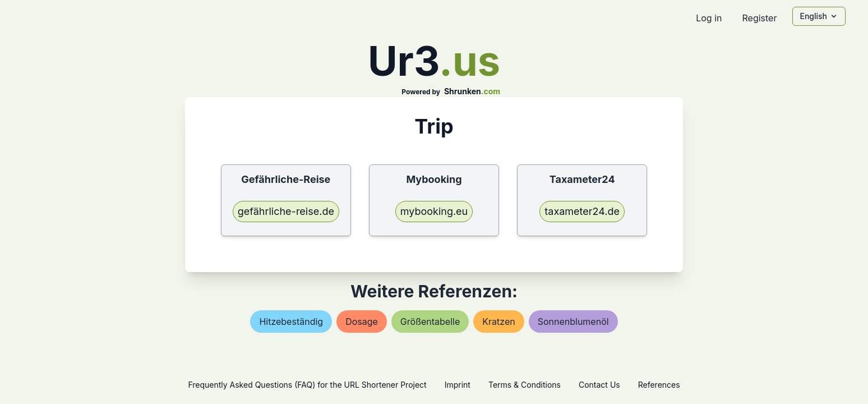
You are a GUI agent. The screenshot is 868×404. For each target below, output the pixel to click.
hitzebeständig (291, 322)
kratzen (498, 322)
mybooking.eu (434, 211)
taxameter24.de (582, 211)
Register (759, 18)
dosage (362, 322)
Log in (709, 18)
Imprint (458, 385)
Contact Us (599, 385)
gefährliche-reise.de (286, 211)
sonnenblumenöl (573, 322)
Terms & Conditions (525, 385)
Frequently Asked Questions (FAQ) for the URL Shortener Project (307, 385)
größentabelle (430, 322)
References (659, 385)
